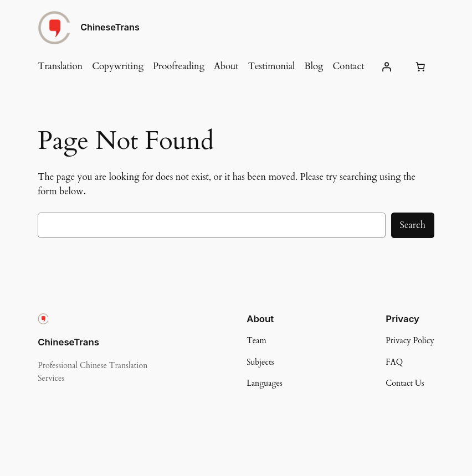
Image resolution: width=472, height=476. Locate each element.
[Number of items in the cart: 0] (420, 66)
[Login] (387, 66)
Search (413, 225)
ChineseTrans (110, 27)
